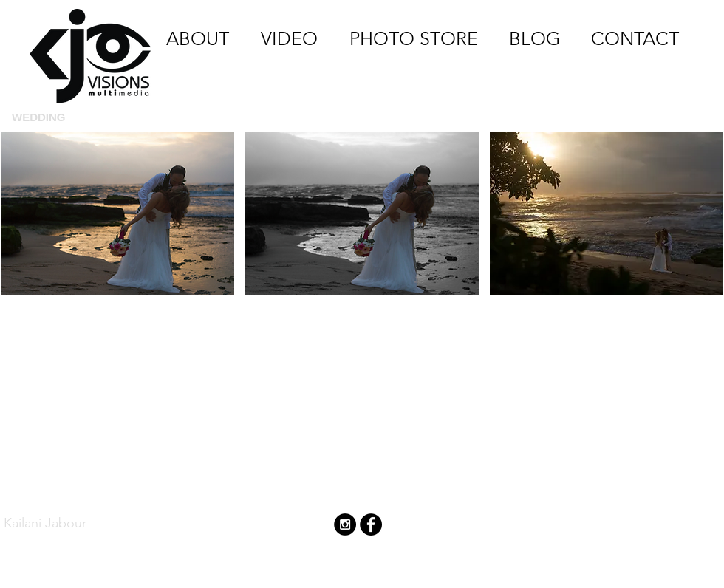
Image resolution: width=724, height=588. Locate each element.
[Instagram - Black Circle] (345, 524)
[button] (117, 243)
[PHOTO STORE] (414, 39)
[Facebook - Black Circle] (371, 524)
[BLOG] (535, 39)
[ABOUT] (198, 39)
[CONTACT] (635, 39)
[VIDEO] (289, 39)
